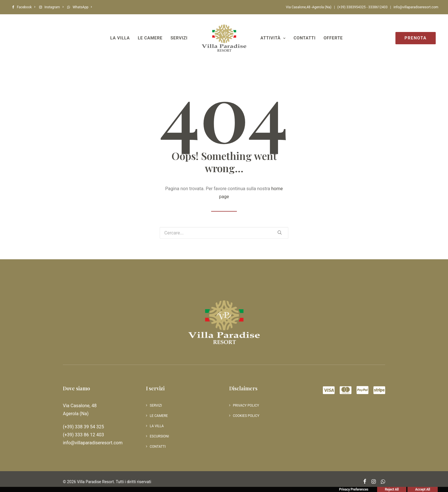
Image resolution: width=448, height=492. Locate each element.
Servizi (179, 38)
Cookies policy (246, 416)
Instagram (54, 7)
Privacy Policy (246, 405)
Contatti (305, 38)
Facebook (26, 7)
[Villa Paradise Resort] (224, 38)
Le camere (150, 38)
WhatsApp (82, 7)
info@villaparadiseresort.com (416, 7)
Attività (273, 38)
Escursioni (159, 436)
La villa (120, 38)
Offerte (333, 38)
